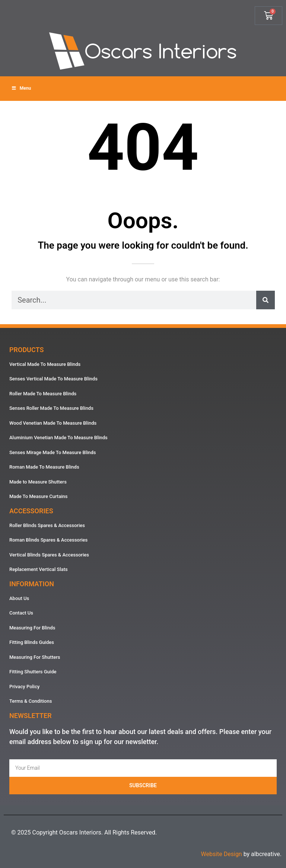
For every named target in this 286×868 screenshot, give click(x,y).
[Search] (266, 300)
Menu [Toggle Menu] (21, 88)
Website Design (221, 854)
